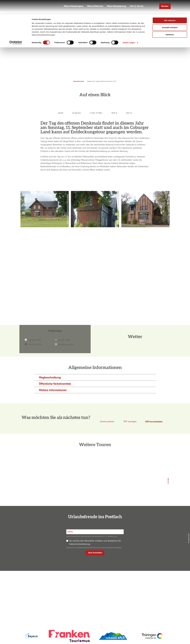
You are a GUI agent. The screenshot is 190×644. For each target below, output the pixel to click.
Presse (145, 588)
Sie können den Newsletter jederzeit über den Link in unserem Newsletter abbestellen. (94, 548)
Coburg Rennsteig (78, 81)
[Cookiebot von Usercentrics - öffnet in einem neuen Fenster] (16, 28)
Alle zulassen (170, 6)
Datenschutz (145, 583)
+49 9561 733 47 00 (47, 594)
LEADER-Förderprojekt (145, 596)
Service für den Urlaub (145, 592)
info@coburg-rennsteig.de (48, 597)
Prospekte (95, 588)
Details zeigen (129, 28)
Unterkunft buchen (94, 583)
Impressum (145, 579)
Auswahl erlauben (170, 13)
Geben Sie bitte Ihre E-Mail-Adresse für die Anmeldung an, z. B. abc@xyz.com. (92, 536)
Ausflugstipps (94, 592)
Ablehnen (170, 20)
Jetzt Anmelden (95, 553)
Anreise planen (95, 579)
